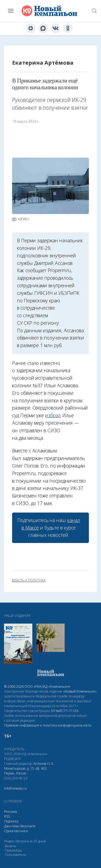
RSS (7, 816)
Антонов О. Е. (44, 764)
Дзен (8, 826)
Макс (16, 826)
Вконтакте (28, 826)
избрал (53, 415)
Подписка (11, 821)
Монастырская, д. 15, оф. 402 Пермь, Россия (25, 771)
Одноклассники (16, 831)
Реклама (11, 812)
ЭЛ (65, 711)
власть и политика (29, 580)
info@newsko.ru (15, 788)
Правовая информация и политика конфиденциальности (48, 725)
